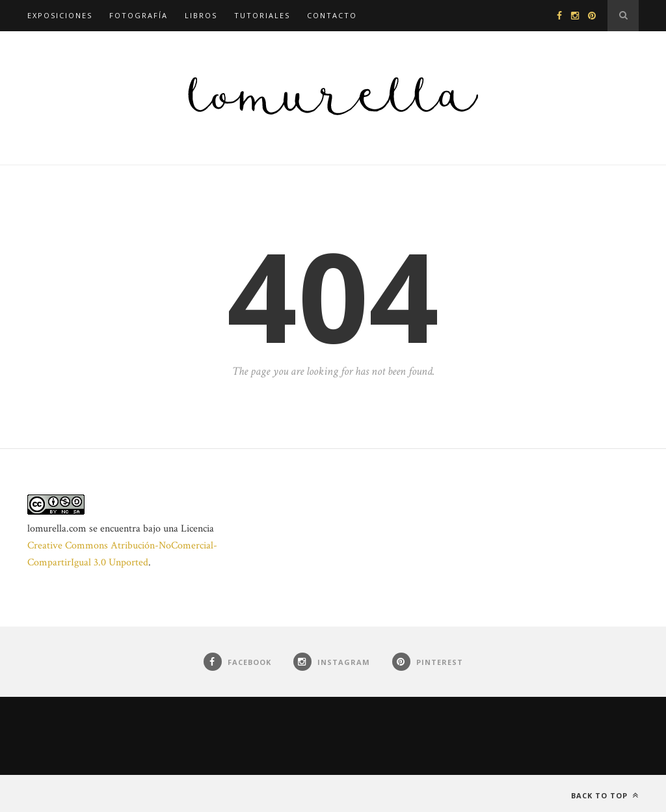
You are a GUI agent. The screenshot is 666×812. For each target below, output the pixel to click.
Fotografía (139, 15)
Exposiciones (60, 15)
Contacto (332, 15)
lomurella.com (57, 529)
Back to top (605, 795)
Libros (201, 15)
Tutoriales (262, 15)
